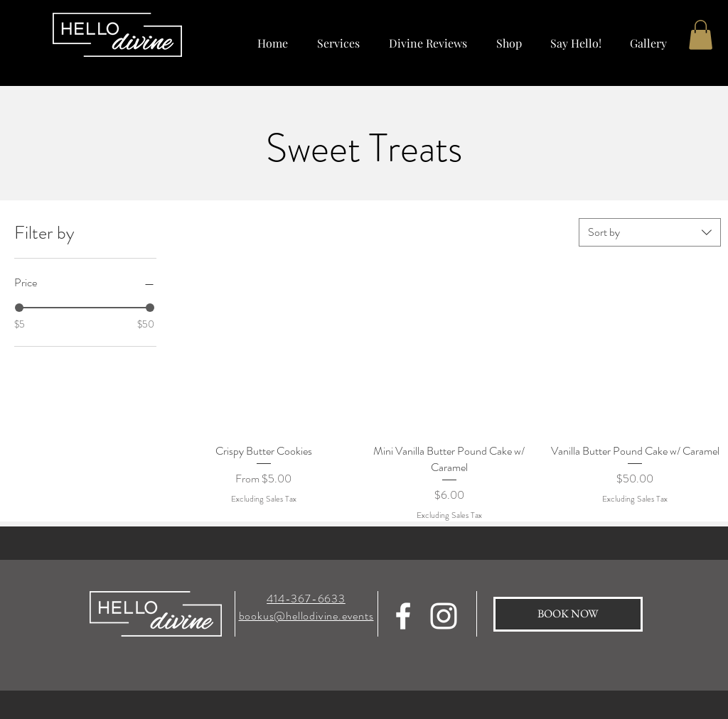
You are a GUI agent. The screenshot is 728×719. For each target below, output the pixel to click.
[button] (509, 37)
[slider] (19, 308)
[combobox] (650, 232)
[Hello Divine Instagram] (444, 616)
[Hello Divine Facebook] (403, 616)
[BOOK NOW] (568, 614)
